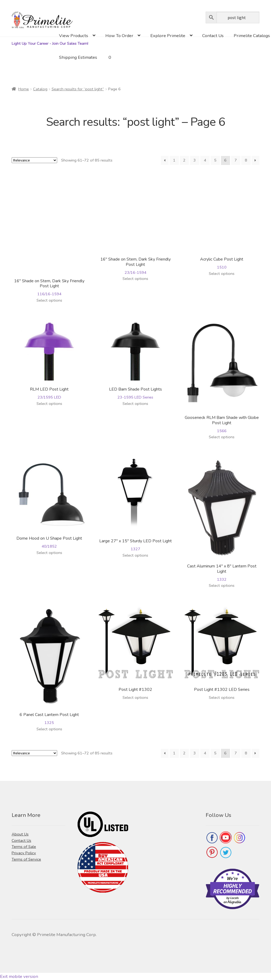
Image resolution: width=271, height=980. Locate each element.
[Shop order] (34, 160)
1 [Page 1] (174, 160)
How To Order (119, 36)
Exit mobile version (19, 976)
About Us (20, 834)
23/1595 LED (49, 360)
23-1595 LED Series (136, 360)
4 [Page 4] (205, 160)
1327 (136, 504)
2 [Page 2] (184, 160)
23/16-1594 (136, 225)
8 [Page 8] (246, 160)
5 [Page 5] (215, 160)
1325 (49, 665)
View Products (74, 36)
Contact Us (213, 36)
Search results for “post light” (78, 89)
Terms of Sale (24, 847)
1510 (222, 223)
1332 (222, 520)
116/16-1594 (49, 236)
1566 (222, 377)
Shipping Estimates (78, 57)
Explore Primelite (168, 36)
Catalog (40, 89)
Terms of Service (26, 859)
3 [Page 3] (195, 160)
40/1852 (49, 503)
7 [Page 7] (236, 160)
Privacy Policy (24, 853)
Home (24, 89)
